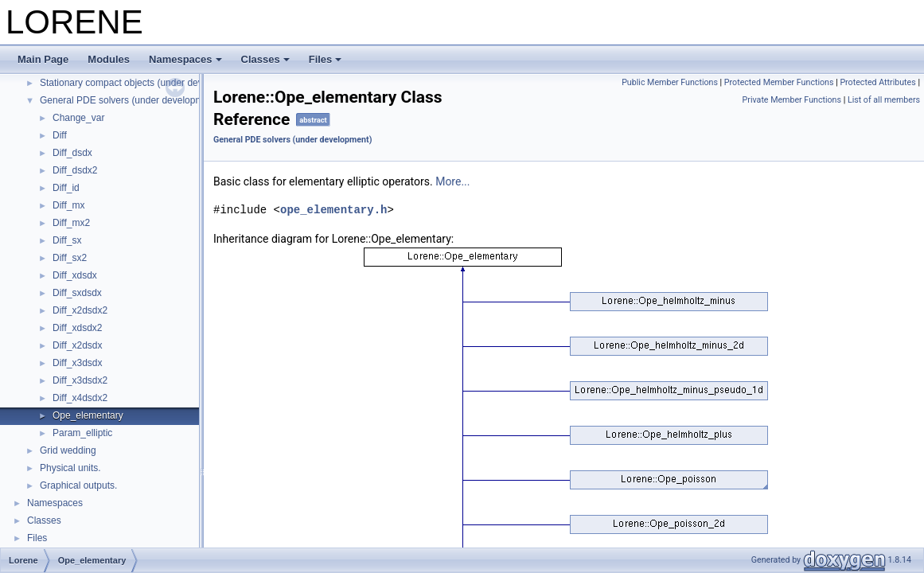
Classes (265, 59)
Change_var (78, 118)
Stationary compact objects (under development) (142, 83)
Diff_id (66, 188)
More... (452, 181)
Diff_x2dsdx (77, 345)
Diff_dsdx (72, 153)
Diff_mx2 (71, 223)
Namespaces (185, 59)
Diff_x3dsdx (77, 363)
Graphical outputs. (78, 485)
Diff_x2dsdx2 (80, 310)
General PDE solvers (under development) (130, 100)
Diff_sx (67, 240)
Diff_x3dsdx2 (80, 380)
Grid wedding (68, 450)
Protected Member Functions (779, 82)
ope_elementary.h (333, 210)
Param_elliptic (82, 433)
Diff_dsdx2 (75, 170)
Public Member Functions (670, 82)
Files (326, 59)
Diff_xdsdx (75, 275)
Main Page (43, 59)
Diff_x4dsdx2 (80, 398)
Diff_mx (68, 205)
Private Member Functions (792, 100)
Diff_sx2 (70, 258)
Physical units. (70, 468)
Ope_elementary (88, 415)
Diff (60, 135)
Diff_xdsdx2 (77, 328)
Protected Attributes (877, 82)
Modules (109, 59)
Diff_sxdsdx (77, 293)
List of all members (884, 100)
